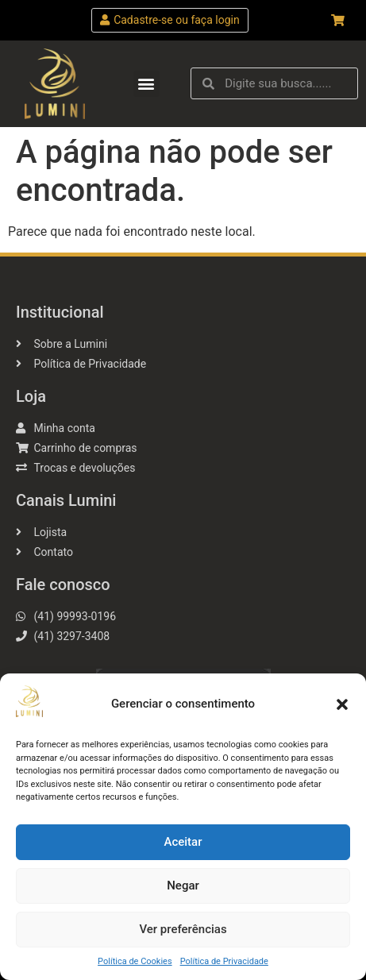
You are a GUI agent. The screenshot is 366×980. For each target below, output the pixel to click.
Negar (183, 885)
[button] (342, 704)
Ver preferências (183, 929)
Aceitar (183, 842)
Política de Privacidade (224, 961)
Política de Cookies (135, 961)
